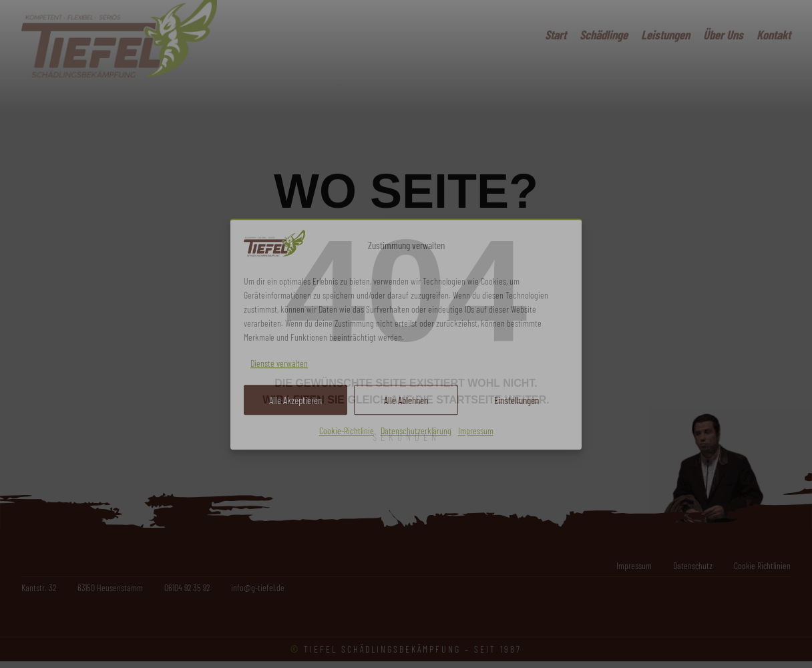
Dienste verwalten (279, 363)
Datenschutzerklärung (416, 431)
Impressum (476, 431)
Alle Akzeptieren (295, 400)
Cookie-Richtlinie (347, 431)
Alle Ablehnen (406, 400)
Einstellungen (517, 400)
